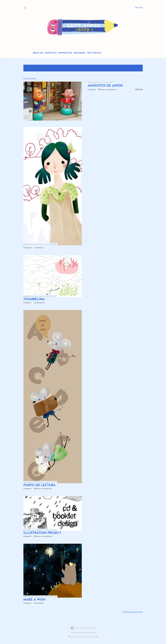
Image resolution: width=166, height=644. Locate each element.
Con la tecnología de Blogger (83, 628)
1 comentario (39, 248)
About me (38, 53)
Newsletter (65, 53)
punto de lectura (39, 485)
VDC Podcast (94, 53)
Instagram (79, 53)
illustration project (42, 533)
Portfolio (51, 53)
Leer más (139, 90)
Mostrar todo (133, 68)
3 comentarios (39, 303)
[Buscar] (139, 8)
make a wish (34, 600)
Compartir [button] (92, 90)
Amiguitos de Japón (105, 86)
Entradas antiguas (132, 612)
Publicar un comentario (107, 90)
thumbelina (34, 299)
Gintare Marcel (90, 633)
